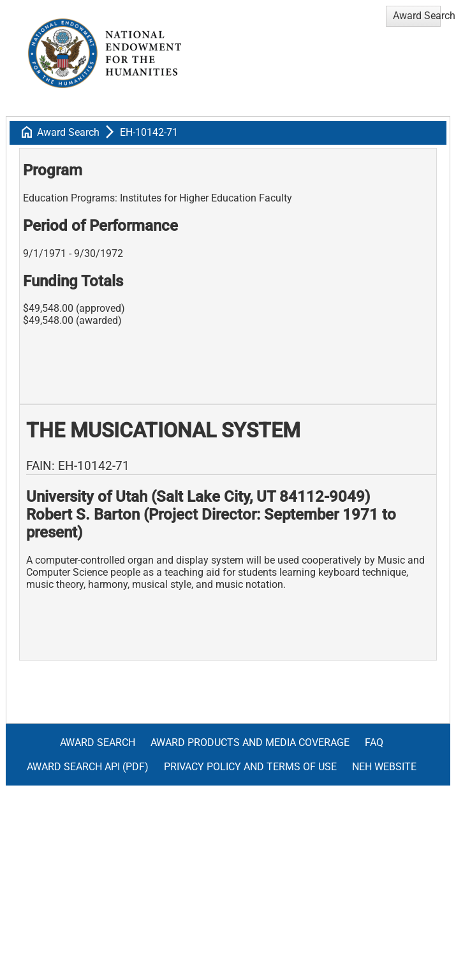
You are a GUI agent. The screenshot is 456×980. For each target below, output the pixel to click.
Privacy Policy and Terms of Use (250, 767)
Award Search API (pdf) (88, 767)
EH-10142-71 (149, 132)
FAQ (374, 742)
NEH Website (384, 767)
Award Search (68, 132)
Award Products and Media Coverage (250, 742)
